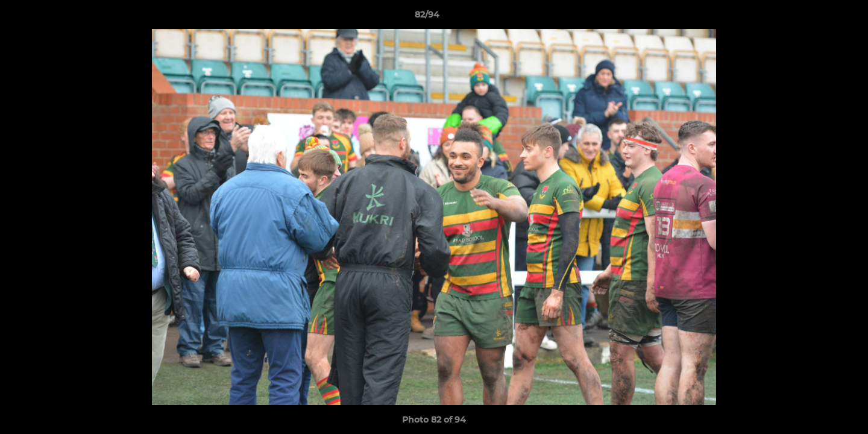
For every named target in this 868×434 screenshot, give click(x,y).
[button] (817, 17)
